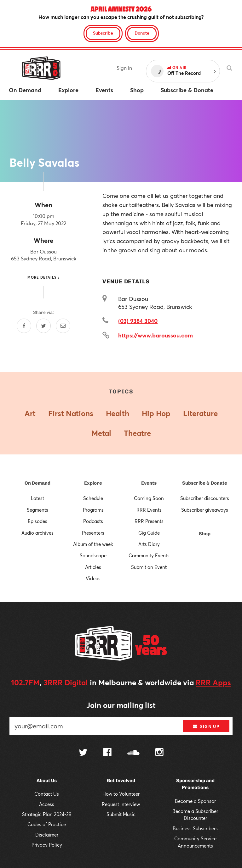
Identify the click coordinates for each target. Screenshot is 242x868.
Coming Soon (149, 498)
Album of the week (93, 544)
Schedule (93, 498)
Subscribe (103, 33)
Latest (37, 498)
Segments (37, 510)
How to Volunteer (121, 794)
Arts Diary (149, 544)
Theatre (137, 433)
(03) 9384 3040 (138, 321)
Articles (93, 567)
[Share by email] (63, 326)
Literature (200, 413)
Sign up (206, 726)
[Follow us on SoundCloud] (133, 753)
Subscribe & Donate (205, 483)
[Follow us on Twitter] (83, 753)
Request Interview (121, 804)
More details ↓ (44, 277)
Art (30, 413)
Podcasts (93, 521)
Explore (93, 483)
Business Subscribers (195, 828)
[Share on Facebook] (24, 326)
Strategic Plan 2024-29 (47, 814)
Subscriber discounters (205, 498)
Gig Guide (149, 533)
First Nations (71, 413)
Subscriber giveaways (205, 510)
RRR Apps (213, 682)
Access (47, 804)
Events (149, 483)
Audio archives (37, 533)
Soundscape (93, 555)
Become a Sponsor (195, 801)
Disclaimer (47, 835)
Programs (93, 510)
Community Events (149, 555)
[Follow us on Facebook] (107, 753)
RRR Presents (149, 521)
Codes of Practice (47, 824)
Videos (93, 578)
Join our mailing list (121, 705)
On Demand (37, 483)
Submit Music (121, 814)
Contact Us (47, 794)
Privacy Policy (47, 845)
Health (118, 413)
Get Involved (121, 781)
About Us (47, 781)
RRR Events (149, 510)
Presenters (93, 533)
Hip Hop (156, 413)
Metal (101, 433)
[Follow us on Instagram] (159, 753)
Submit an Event (149, 567)
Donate (142, 33)
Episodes (37, 521)
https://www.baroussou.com (156, 335)
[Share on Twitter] (43, 326)
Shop (205, 534)
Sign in (124, 68)
